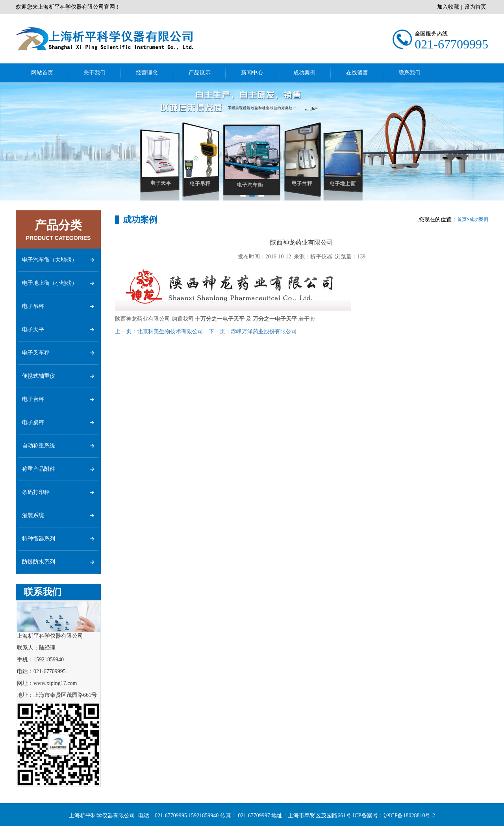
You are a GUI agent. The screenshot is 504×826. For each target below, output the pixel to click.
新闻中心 (252, 73)
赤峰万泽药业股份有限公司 (253, 331)
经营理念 (147, 73)
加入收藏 (448, 7)
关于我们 (94, 73)
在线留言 (357, 73)
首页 (462, 219)
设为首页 (475, 7)
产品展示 (200, 73)
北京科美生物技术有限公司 (159, 331)
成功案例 (304, 73)
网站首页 (42, 73)
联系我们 (409, 73)
